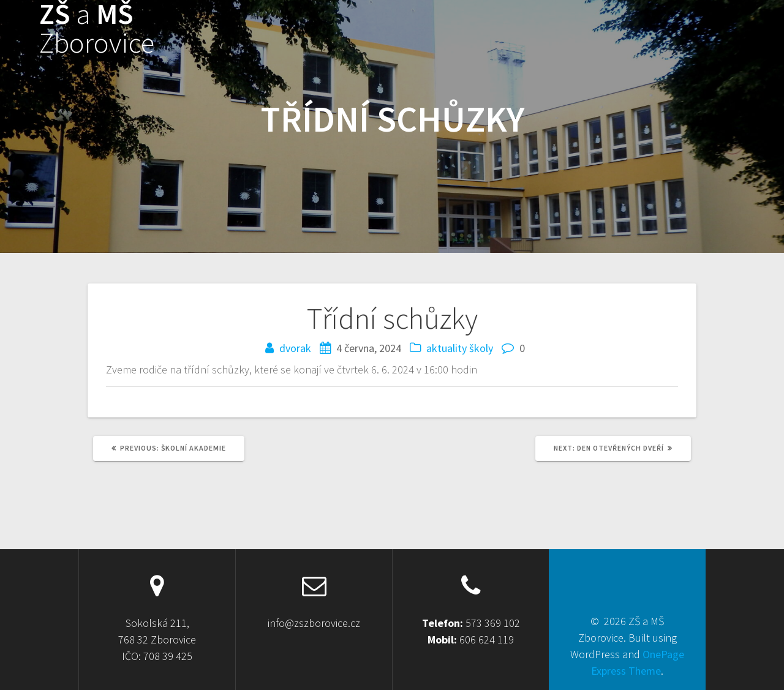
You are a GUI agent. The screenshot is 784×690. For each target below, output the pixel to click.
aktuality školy (460, 348)
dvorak (295, 348)
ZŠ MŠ (97, 29)
